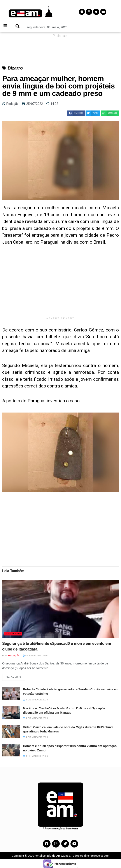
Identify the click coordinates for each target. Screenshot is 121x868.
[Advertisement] (60, 284)
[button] (5, 26)
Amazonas (13, 634)
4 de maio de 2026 (35, 656)
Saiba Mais (14, 677)
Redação (14, 656)
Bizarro (15, 68)
